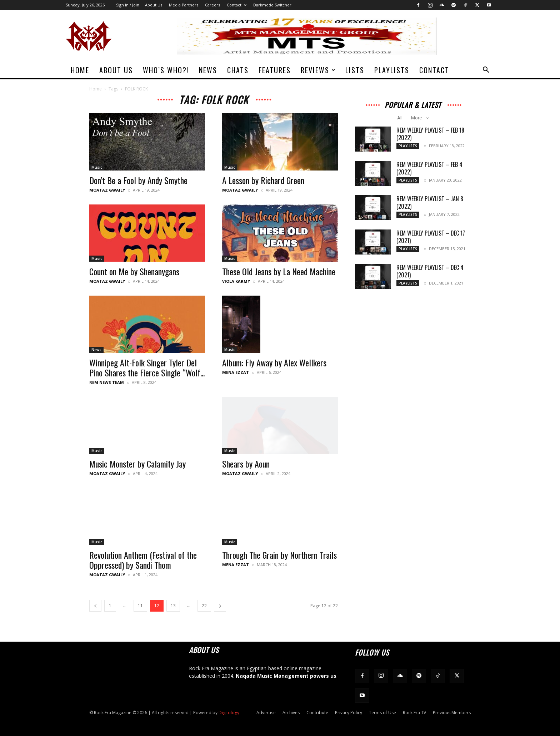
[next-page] (220, 606)
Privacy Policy (349, 713)
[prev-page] (95, 606)
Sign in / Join (128, 5)
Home (80, 70)
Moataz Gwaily (107, 190)
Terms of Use (382, 713)
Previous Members (452, 713)
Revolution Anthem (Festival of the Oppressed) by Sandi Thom (143, 560)
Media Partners (184, 5)
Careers (212, 5)
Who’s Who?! (166, 70)
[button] (486, 71)
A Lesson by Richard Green (263, 180)
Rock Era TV (414, 713)
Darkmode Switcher (272, 5)
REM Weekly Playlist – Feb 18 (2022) (430, 134)
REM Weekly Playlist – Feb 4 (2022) (429, 168)
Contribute (317, 713)
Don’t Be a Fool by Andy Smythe (138, 180)
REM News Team (107, 382)
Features (275, 70)
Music (97, 167)
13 (173, 606)
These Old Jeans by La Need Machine (279, 271)
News (208, 70)
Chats (238, 70)
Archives (291, 713)
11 (140, 606)
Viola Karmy (236, 281)
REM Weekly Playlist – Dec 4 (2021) (430, 271)
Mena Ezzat (236, 372)
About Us (154, 5)
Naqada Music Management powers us (286, 676)
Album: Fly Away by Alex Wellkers (274, 362)
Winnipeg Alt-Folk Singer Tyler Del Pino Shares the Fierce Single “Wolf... (147, 367)
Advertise (266, 713)
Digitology (229, 713)
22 (204, 606)
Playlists (392, 70)
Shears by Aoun (246, 464)
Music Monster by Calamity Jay (137, 464)
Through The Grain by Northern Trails (279, 555)
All (400, 118)
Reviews (318, 70)
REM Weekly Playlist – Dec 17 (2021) (431, 237)
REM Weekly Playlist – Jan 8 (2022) (430, 202)
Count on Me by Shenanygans (134, 271)
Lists (355, 70)
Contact (237, 5)
